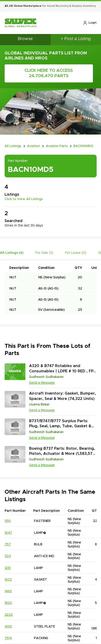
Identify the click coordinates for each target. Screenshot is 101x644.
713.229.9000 (68, 580)
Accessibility (81, 629)
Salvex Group (54, 639)
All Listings (13, 141)
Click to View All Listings (24, 194)
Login (90, 23)
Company (23, 580)
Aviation (34, 141)
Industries (23, 596)
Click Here (25, 71)
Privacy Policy (56, 629)
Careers (21, 604)
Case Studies (25, 612)
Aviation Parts (57, 141)
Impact (20, 588)
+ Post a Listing (76, 39)
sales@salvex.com (72, 596)
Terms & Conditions (26, 629)
